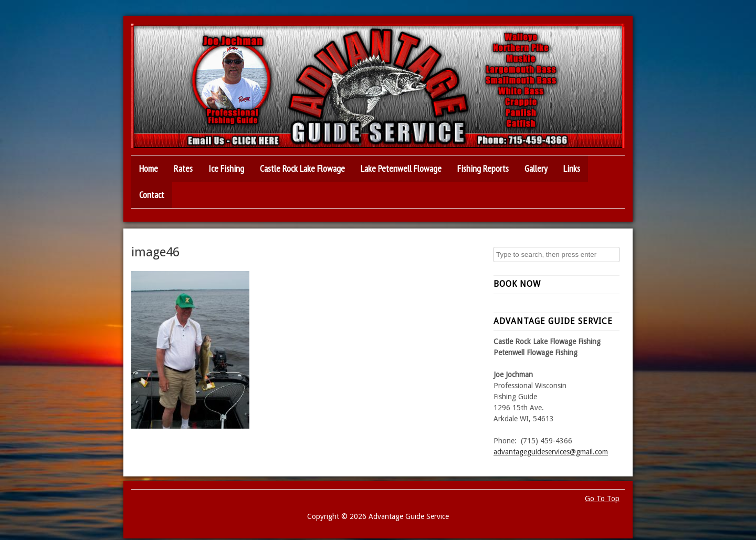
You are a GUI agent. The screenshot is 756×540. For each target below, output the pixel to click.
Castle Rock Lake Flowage (302, 168)
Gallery (536, 168)
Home (149, 168)
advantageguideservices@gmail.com (551, 452)
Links (572, 168)
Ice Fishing (226, 168)
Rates (183, 168)
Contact (152, 195)
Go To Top (602, 499)
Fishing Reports (483, 168)
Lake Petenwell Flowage (401, 168)
